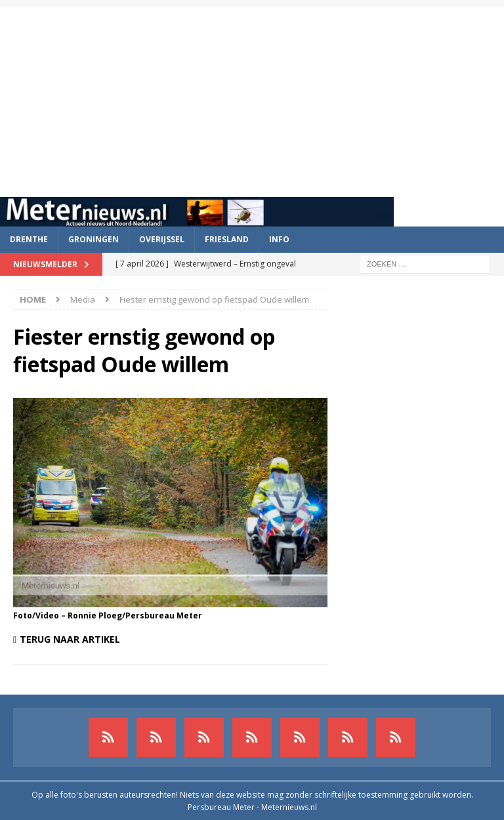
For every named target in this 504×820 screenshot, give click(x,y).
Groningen (94, 239)
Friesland (227, 239)
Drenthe (29, 239)
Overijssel (162, 239)
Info (279, 239)
